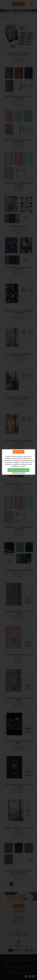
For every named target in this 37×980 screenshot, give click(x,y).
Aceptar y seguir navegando (18, 430)
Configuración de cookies (18, 433)
